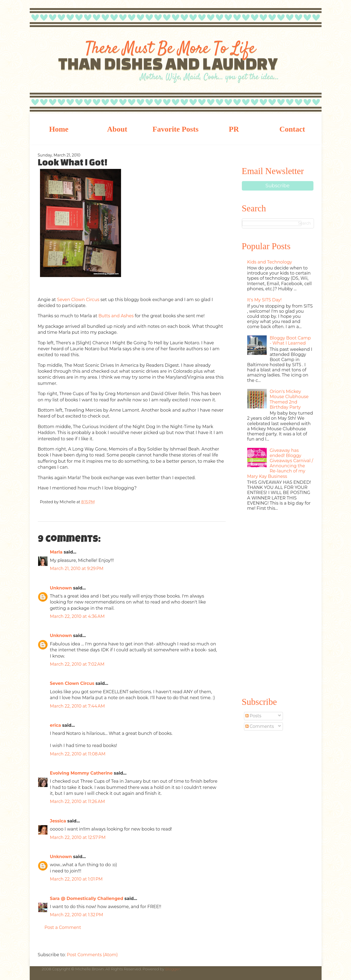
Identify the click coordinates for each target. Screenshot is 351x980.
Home (59, 129)
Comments (260, 726)
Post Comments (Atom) (92, 955)
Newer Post (43, 942)
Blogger (173, 969)
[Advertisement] (278, 603)
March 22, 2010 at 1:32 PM (77, 915)
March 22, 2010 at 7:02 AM (77, 664)
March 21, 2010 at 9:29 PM (77, 569)
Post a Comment (63, 927)
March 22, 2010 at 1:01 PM (76, 879)
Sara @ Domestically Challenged (87, 899)
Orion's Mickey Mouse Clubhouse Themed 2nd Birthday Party (289, 399)
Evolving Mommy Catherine (81, 773)
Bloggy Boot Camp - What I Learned (290, 341)
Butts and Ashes (116, 316)
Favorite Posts (175, 129)
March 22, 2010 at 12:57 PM (78, 837)
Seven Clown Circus (78, 300)
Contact (292, 129)
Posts (253, 716)
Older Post (220, 942)
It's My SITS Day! (265, 300)
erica (56, 725)
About (117, 129)
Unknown (61, 588)
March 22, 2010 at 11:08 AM (78, 754)
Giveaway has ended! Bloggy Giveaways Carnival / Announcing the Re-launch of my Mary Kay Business (280, 463)
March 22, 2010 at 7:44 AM (78, 706)
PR (234, 129)
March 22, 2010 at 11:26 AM (78, 801)
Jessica (58, 821)
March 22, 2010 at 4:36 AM (77, 616)
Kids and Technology (270, 262)
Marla (56, 552)
